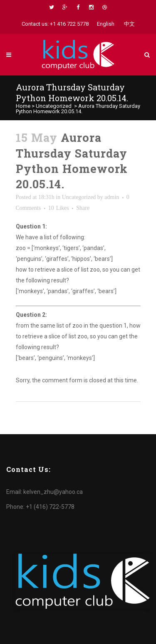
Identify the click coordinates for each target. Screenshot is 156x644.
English (106, 24)
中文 (129, 24)
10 (59, 208)
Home (23, 106)
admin (112, 197)
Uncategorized (54, 106)
